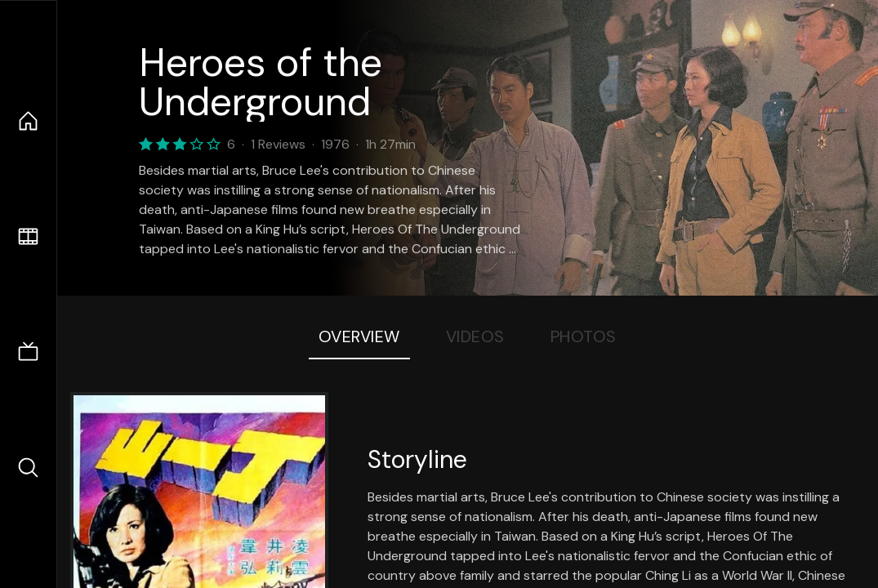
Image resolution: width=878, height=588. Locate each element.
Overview (359, 336)
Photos (584, 336)
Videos (475, 336)
